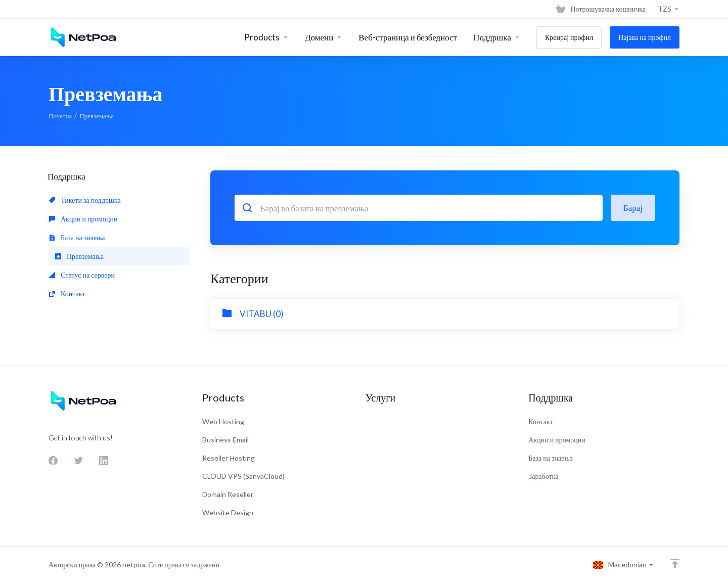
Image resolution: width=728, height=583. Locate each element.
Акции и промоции (83, 219)
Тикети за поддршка (85, 200)
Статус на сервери (82, 275)
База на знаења (77, 237)
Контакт (67, 294)
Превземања (79, 256)
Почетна (60, 116)
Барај (633, 208)
